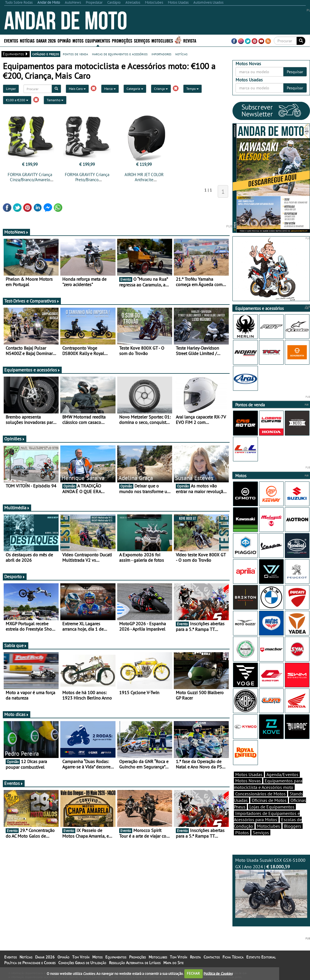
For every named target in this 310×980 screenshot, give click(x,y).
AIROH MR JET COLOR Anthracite (144, 177)
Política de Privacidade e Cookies (30, 963)
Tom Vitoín (81, 957)
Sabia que (16, 645)
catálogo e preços (46, 54)
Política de (218, 973)
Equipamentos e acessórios (32, 370)
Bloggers (293, 826)
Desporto (15, 576)
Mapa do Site (173, 963)
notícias (181, 54)
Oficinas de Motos (269, 800)
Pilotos (242, 833)
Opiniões (15, 439)
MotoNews (16, 232)
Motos (78, 40)
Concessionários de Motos (260, 794)
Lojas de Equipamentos (272, 807)
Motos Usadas (249, 774)
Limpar (11, 89)
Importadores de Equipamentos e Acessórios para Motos (267, 817)
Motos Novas (248, 781)
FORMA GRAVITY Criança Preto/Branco (87, 177)
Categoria (135, 89)
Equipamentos (98, 40)
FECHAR (193, 973)
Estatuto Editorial (261, 957)
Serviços (142, 40)
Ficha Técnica (233, 957)
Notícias (27, 40)
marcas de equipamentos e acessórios (120, 54)
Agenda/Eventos (282, 774)
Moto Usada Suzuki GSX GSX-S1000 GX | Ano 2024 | (271, 888)
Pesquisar (295, 72)
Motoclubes (162, 40)
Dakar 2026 (46, 40)
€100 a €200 (17, 100)
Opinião (64, 40)
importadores (161, 54)
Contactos (212, 957)
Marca (110, 89)
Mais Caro (77, 89)
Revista (190, 40)
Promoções (122, 40)
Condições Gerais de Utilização (82, 963)
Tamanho (55, 100)
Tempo (193, 89)
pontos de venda (75, 54)
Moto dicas (17, 714)
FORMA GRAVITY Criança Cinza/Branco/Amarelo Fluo (30, 180)
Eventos (11, 40)
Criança (161, 89)
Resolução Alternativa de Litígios (135, 963)
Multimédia (17, 508)
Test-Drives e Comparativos (32, 301)
